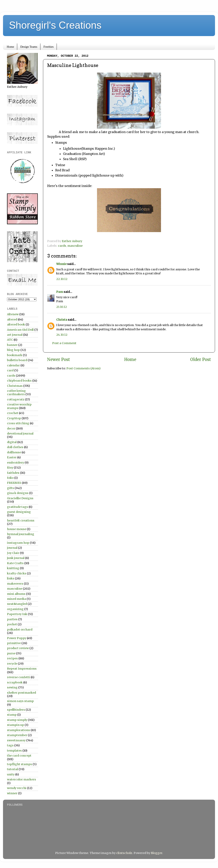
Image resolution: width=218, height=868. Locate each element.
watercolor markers (21, 779)
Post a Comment (64, 343)
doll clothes (15, 447)
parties (12, 619)
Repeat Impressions (22, 669)
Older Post (201, 360)
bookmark (15, 355)
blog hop (13, 350)
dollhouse (14, 452)
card (10, 370)
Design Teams (29, 47)
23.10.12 (61, 307)
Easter (12, 457)
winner (12, 793)
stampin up (15, 725)
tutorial (12, 769)
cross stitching (18, 423)
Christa (62, 320)
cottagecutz (16, 399)
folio (10, 478)
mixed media (16, 599)
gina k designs (18, 493)
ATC (10, 340)
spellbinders (16, 710)
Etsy (10, 468)
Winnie (61, 264)
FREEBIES (14, 483)
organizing (15, 609)
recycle (12, 664)
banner (12, 345)
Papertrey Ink (17, 614)
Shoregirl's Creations (55, 25)
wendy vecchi (17, 788)
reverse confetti (18, 677)
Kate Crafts (15, 563)
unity (11, 774)
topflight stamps (19, 764)
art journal (15, 335)
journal (12, 548)
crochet (13, 413)
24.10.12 (62, 335)
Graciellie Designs (20, 498)
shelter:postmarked (21, 693)
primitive (14, 643)
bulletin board (17, 360)
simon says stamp (20, 701)
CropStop (14, 418)
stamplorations (18, 730)
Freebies (48, 47)
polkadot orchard (20, 630)
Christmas (15, 386)
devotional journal (20, 433)
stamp (12, 715)
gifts (10, 488)
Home (10, 47)
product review (18, 648)
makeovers (15, 584)
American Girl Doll (20, 330)
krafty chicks (17, 573)
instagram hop (18, 543)
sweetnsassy (16, 740)
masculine (75, 246)
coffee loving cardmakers (16, 393)
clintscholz (124, 853)
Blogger (156, 853)
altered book (16, 324)
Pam (60, 292)
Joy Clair (13, 553)
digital (12, 442)
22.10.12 (62, 279)
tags (10, 745)
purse (11, 653)
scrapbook (15, 682)
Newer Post (58, 360)
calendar (13, 365)
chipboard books (19, 381)
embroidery (15, 463)
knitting (13, 568)
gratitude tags (17, 507)
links (11, 578)
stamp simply (17, 720)
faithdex (13, 473)
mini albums (16, 594)
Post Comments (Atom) (83, 368)
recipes (12, 658)
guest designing (19, 512)
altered (12, 319)
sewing (12, 687)
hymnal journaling (21, 534)
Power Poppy (17, 638)
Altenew (13, 314)
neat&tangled (17, 604)
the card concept (19, 756)
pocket (12, 624)
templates (14, 751)
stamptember (17, 735)
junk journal (16, 558)
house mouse (17, 529)
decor (11, 428)
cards (62, 246)
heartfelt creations (21, 520)
